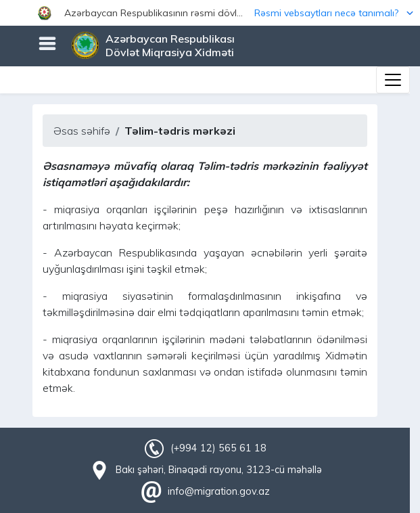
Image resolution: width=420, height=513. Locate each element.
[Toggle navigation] (393, 80)
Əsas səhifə (82, 131)
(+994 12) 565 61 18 (218, 448)
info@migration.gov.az (219, 491)
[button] (210, 13)
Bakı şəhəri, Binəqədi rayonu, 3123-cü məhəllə (219, 470)
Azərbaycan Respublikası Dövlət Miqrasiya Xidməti (170, 45)
